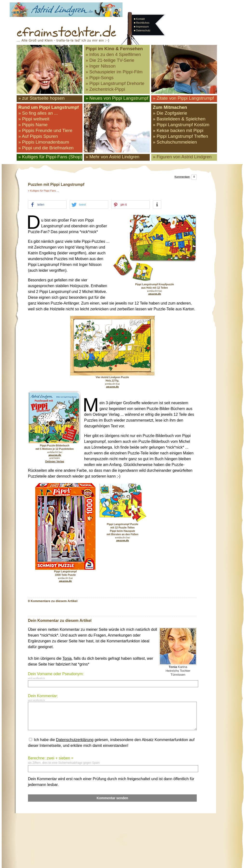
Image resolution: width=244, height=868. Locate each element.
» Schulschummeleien (175, 142)
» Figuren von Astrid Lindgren (182, 157)
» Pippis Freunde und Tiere (45, 130)
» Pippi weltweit (34, 119)
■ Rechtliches (142, 23)
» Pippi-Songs (100, 78)
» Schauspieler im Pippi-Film (114, 72)
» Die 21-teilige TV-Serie (110, 60)
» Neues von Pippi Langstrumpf (117, 98)
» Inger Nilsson (101, 66)
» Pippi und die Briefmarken (46, 148)
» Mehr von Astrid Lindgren (112, 157)
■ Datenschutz (142, 30)
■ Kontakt (139, 19)
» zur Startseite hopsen (41, 98)
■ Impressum (141, 27)
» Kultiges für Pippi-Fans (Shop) (50, 157)
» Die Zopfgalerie (170, 113)
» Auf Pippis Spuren (38, 136)
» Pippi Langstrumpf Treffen (180, 136)
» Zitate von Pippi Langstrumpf (183, 98)
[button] (47, 205)
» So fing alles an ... (38, 113)
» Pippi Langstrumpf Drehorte (115, 83)
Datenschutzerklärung (75, 740)
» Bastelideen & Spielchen (179, 119)
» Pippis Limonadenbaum (44, 142)
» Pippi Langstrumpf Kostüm (181, 125)
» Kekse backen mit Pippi (178, 130)
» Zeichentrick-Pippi (105, 89)
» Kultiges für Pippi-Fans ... (43, 191)
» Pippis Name (33, 125)
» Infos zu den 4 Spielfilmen (113, 54)
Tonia (67, 658)
